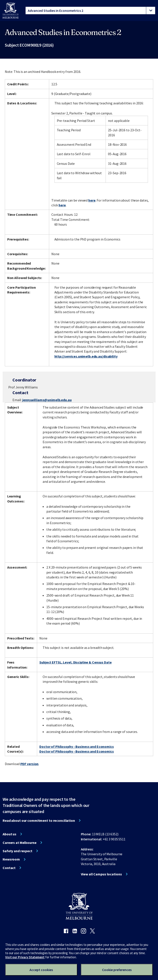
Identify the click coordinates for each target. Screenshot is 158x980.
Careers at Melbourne (20, 843)
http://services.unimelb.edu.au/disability (86, 356)
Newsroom (11, 859)
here (92, 200)
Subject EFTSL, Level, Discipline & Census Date (75, 662)
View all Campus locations (101, 874)
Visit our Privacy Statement (25, 957)
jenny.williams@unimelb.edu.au (47, 400)
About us (10, 834)
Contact (9, 868)
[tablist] (90, 11)
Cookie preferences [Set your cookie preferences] (117, 970)
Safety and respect (17, 851)
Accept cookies (41, 970)
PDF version (30, 764)
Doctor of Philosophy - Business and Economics (77, 746)
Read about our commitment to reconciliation (39, 820)
